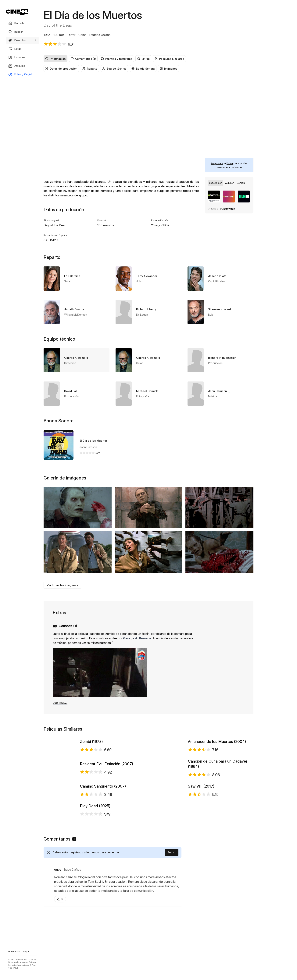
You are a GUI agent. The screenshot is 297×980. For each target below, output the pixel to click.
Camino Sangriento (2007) (103, 860)
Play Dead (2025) (95, 910)
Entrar (172, 972)
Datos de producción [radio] (61, 69)
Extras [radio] (143, 59)
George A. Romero (137, 638)
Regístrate (217, 163)
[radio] (216, 183)
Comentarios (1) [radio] (83, 59)
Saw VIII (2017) (201, 860)
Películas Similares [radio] (169, 59)
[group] (148, 59)
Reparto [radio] (90, 69)
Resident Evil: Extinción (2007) (107, 809)
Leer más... (60, 703)
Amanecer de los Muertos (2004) (217, 757)
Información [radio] (55, 59)
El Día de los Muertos (94, 441)
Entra (230, 163)
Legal (26, 952)
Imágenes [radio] (168, 69)
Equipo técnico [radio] (114, 69)
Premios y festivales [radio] (116, 59)
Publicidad (14, 952)
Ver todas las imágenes (62, 585)
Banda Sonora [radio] (143, 69)
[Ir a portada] (17, 12)
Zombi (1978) (91, 757)
